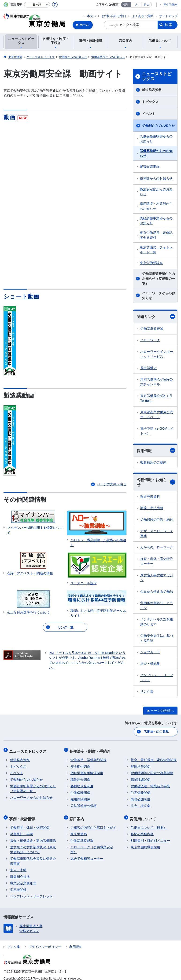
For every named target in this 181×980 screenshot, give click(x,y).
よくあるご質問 (143, 16)
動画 (10, 117)
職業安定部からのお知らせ (156, 192)
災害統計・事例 (22, 829)
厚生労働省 (170, 5)
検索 (169, 25)
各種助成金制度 (82, 784)
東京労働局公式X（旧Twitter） (156, 398)
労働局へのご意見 (156, 731)
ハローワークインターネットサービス (157, 354)
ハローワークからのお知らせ (159, 296)
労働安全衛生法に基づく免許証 (157, 638)
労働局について (144, 815)
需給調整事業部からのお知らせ (156, 221)
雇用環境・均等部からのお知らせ (156, 206)
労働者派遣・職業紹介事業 (150, 784)
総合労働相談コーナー (87, 854)
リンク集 (147, 691)
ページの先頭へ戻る (112, 484)
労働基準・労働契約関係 (89, 757)
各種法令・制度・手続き (91, 750)
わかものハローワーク (157, 547)
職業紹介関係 (80, 777)
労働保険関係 (80, 790)
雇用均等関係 (140, 764)
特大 (147, 5)
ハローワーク (150, 340)
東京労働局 (79, 829)
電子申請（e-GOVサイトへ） (157, 431)
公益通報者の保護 (84, 803)
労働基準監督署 (152, 329)
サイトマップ (168, 16)
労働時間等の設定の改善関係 (152, 770)
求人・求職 (18, 865)
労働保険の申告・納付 (157, 519)
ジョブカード (150, 652)
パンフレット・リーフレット (157, 677)
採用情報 (156, 450)
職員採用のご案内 (153, 462)
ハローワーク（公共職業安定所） (92, 845)
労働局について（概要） (149, 823)
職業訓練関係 (140, 777)
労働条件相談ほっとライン (157, 605)
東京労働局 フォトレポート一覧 (156, 250)
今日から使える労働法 (157, 592)
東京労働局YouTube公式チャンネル (157, 382)
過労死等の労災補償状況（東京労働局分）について (33, 845)
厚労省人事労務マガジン (157, 578)
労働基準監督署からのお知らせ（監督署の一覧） (159, 279)
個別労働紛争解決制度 (87, 770)
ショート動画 (22, 296)
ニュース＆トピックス (157, 76)
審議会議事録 (150, 167)
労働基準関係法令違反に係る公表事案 (33, 856)
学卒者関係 (18, 885)
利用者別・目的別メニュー (150, 836)
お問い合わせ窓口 (114, 16)
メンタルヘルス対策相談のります (157, 622)
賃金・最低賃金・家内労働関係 (154, 757)
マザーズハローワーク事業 (157, 533)
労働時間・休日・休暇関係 (30, 823)
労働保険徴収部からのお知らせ (156, 139)
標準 (126, 5)
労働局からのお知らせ (159, 126)
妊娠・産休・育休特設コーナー (157, 561)
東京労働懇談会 (151, 263)
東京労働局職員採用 (145, 842)
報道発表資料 (152, 90)
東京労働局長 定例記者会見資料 (156, 235)
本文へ (91, 16)
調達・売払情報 (152, 508)
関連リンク (156, 316)
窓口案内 (78, 815)
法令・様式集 (150, 664)
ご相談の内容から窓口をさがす (93, 823)
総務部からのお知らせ (156, 178)
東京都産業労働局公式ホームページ (157, 415)
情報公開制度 (140, 797)
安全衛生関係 (80, 764)
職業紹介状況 (20, 872)
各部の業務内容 (142, 829)
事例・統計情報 (23, 815)
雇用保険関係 (80, 797)
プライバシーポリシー (45, 942)
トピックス (150, 102)
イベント (149, 114)
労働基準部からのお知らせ (156, 153)
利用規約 (76, 942)
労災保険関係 (140, 790)
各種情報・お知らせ (156, 482)
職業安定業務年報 (23, 878)
